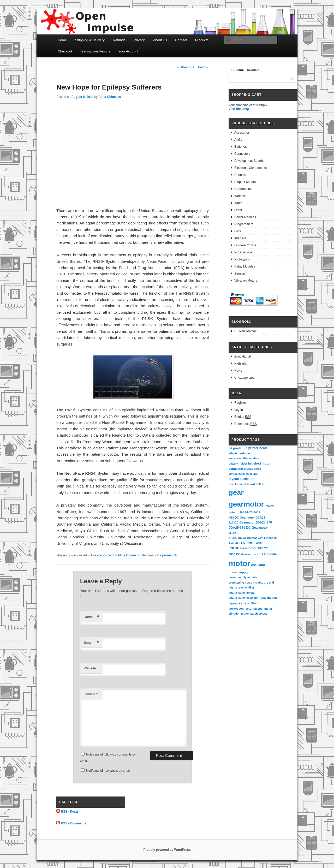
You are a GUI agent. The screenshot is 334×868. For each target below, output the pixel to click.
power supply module (243, 577)
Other (238, 210)
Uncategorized (102, 555)
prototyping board (241, 582)
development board (242, 484)
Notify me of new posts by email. (109, 771)
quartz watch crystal (242, 593)
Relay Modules (245, 266)
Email (91, 643)
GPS (238, 231)
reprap (233, 603)
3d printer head (255, 448)
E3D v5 (260, 484)
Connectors (242, 154)
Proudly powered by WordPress (167, 850)
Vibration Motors (246, 281)
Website (90, 668)
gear (236, 492)
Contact (181, 40)
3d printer (236, 448)
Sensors (240, 274)
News (238, 371)
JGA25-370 (264, 522)
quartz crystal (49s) (241, 587)
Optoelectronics (245, 245)
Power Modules (245, 217)
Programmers (244, 224)
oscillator (258, 565)
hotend (233, 512)
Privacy (139, 40)
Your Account (128, 51)
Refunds (119, 40)
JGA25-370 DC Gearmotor (248, 528)
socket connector (241, 609)
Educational (243, 356)
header (269, 506)
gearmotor (246, 504)
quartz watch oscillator (244, 598)
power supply (238, 572)
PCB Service (243, 252)
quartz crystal (264, 582)
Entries (243, 417)
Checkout (65, 51)
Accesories (242, 133)
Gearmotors (243, 189)
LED (261, 554)
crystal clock (252, 469)
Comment (91, 694)
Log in (239, 410)
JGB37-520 (244, 543)
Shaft (255, 603)
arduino (245, 453)
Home (62, 40)
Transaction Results (95, 51)
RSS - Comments (73, 823)
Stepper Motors (245, 182)
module (271, 554)
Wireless (240, 196)
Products (202, 40)
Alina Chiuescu (110, 97)
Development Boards (249, 161)
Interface (240, 238)
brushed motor (260, 463)
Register (240, 403)
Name (91, 617)
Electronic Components (250, 168)
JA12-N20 (246, 512)
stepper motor (263, 609)
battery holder (238, 463)
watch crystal (259, 614)
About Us (160, 40)
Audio (238, 140)
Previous (186, 67)
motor (239, 563)
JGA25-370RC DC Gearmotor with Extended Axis (253, 538)
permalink (170, 555)
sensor (244, 603)
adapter (234, 453)
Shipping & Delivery (90, 40)
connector (236, 469)
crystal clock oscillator (244, 474)
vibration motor (239, 614)
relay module (269, 598)
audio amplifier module (244, 458)
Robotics (240, 175)
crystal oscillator (241, 479)
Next (203, 67)
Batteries (240, 147)
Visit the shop (239, 109)
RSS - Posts (70, 812)
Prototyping (242, 259)
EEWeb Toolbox (245, 331)
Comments (246, 424)
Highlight (240, 364)
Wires (238, 203)
